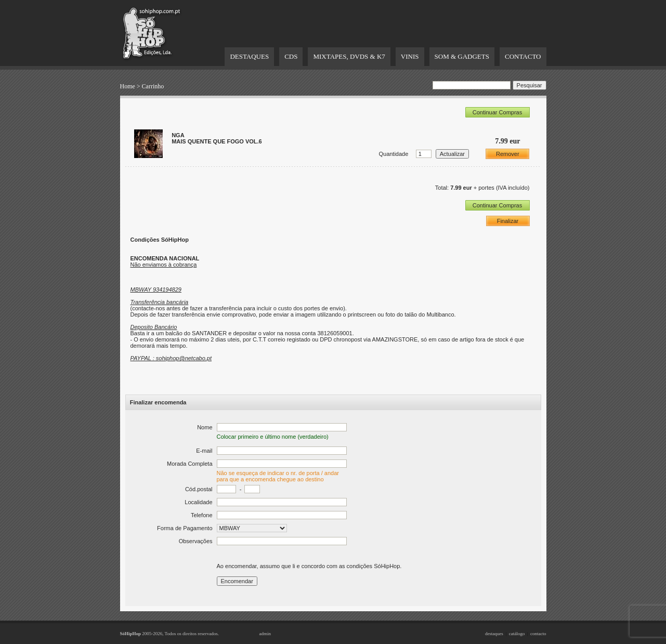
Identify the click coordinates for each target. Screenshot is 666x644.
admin (265, 634)
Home (128, 86)
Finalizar (508, 221)
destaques (494, 634)
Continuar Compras (497, 112)
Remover (508, 154)
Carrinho (153, 86)
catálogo (517, 634)
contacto (538, 634)
